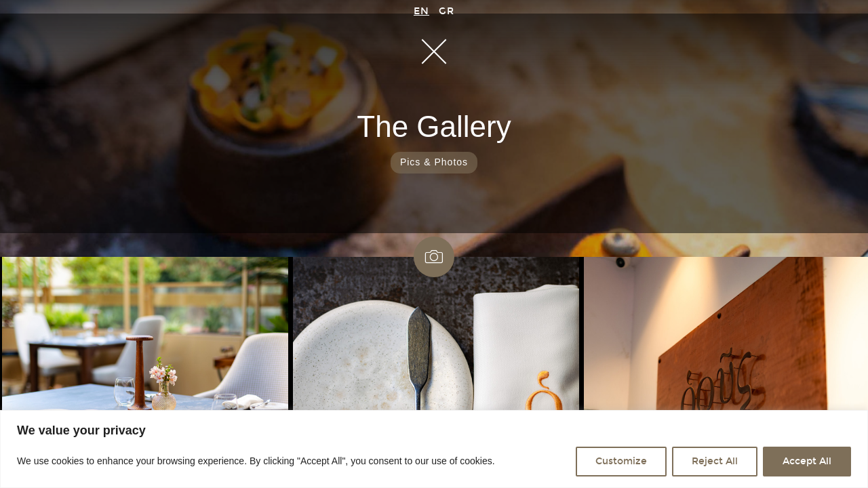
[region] (434, 449)
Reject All (715, 461)
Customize (621, 461)
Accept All (807, 461)
